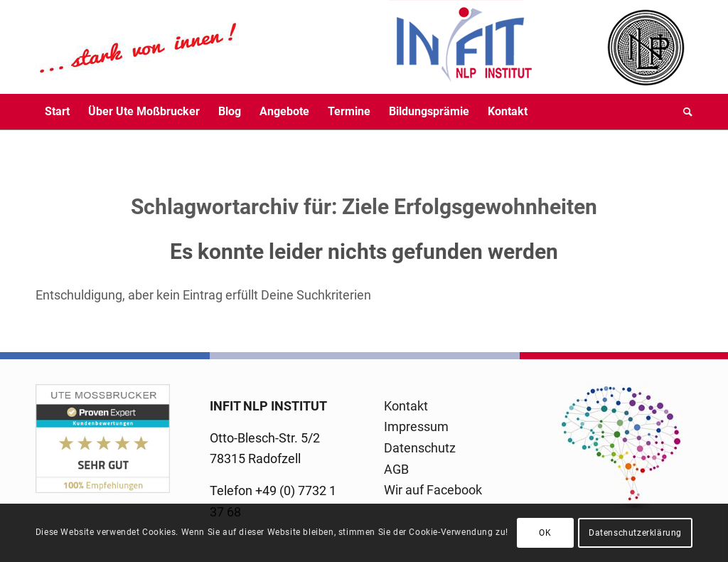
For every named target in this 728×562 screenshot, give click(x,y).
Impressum (416, 426)
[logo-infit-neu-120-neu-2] (284, 47)
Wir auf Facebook (433, 490)
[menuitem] (57, 112)
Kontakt (406, 406)
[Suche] (683, 112)
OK (545, 533)
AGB (396, 469)
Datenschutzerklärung (635, 533)
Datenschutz (420, 448)
